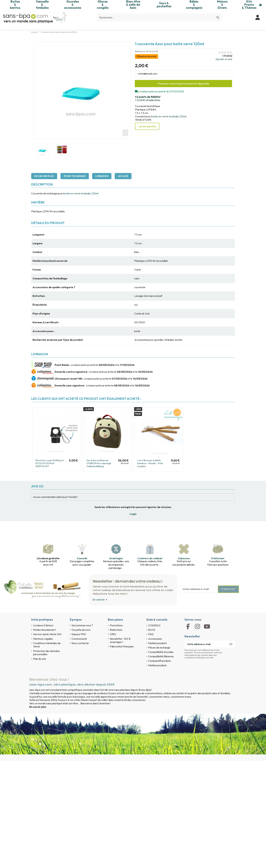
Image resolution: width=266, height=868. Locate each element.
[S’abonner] (231, 644)
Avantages (116, 558)
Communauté (79, 639)
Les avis (123, 176)
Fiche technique (75, 176)
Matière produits (157, 643)
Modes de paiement (44, 630)
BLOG (152, 630)
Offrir (113, 634)
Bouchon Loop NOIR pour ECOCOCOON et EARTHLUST (50, 463)
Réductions (116, 630)
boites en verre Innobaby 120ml (169, 116)
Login (133, 514)
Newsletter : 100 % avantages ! (120, 640)
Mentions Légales (43, 639)
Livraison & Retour (43, 625)
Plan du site (40, 659)
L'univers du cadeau (150, 558)
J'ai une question (147, 126)
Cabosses (184, 558)
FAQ (151, 634)
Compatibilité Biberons (161, 656)
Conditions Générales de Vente (47, 645)
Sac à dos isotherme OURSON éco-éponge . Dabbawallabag (99, 463)
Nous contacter (80, 643)
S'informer (218, 558)
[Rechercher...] (218, 17)
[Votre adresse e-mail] (206, 644)
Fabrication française (122, 646)
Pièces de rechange (159, 648)
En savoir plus (44, 176)
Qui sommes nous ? (82, 625)
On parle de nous (81, 630)
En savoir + (100, 600)
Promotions (116, 625)
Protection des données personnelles (46, 653)
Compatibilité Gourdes (161, 652)
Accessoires (155, 639)
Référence (140, 51)
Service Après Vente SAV (47, 634)
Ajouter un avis (224, 59)
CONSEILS (154, 625)
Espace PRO (79, 634)
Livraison (102, 176)
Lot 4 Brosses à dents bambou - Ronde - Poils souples (150, 463)
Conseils (82, 558)
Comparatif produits (160, 661)
